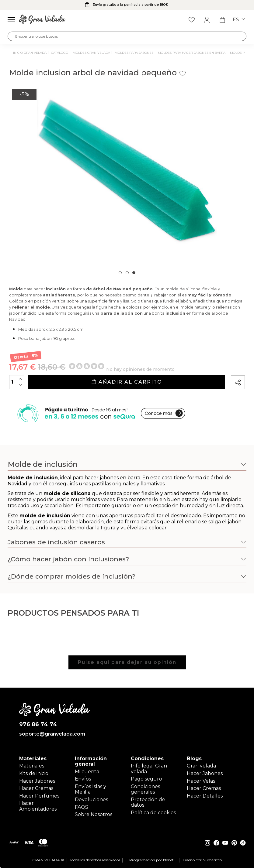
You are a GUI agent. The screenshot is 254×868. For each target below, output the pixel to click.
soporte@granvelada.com (52, 734)
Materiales (32, 766)
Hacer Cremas (36, 788)
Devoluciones (91, 800)
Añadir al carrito (127, 382)
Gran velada (201, 766)
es (239, 20)
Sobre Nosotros (94, 814)
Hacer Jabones (37, 781)
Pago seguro (146, 779)
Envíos (83, 779)
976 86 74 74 (38, 724)
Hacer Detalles (205, 796)
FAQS (82, 807)
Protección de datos (148, 802)
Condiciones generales (145, 789)
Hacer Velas (201, 781)
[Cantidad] (17, 382)
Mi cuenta (87, 772)
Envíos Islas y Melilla (90, 789)
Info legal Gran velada (149, 769)
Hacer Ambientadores (38, 806)
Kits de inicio (34, 773)
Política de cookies (153, 813)
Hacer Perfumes (39, 796)
